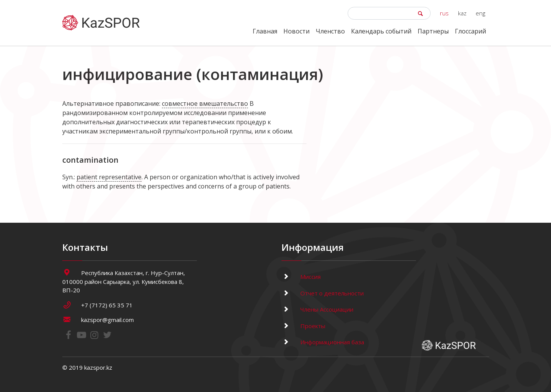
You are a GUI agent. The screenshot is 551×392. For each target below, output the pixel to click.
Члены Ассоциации (317, 309)
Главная (265, 31)
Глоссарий (470, 31)
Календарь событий (381, 31)
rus (444, 13)
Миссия (301, 277)
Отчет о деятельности (323, 293)
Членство (330, 31)
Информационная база (323, 342)
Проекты (303, 326)
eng (480, 13)
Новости (296, 31)
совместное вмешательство (205, 103)
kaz (462, 13)
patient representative (109, 177)
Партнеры (433, 31)
